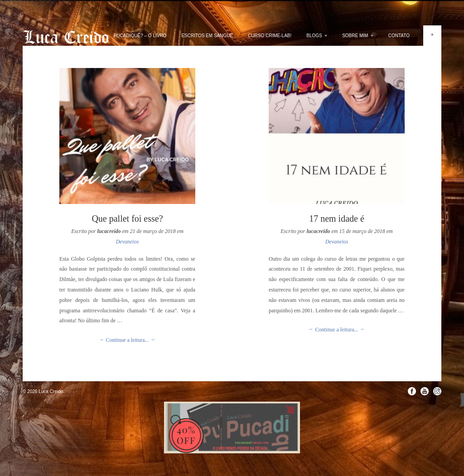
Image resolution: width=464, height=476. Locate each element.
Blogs (317, 36)
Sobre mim (358, 36)
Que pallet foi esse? (127, 219)
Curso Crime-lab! (270, 36)
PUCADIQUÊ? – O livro (140, 36)
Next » (447, 148)
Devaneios (128, 242)
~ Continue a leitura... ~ (127, 340)
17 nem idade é (337, 219)
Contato (399, 36)
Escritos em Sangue (207, 36)
